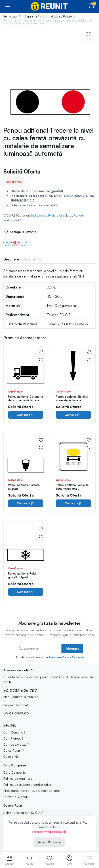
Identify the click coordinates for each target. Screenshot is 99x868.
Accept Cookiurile (49, 842)
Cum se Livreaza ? (16, 744)
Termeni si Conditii (16, 797)
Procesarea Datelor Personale (66, 657)
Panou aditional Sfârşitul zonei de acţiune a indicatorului (72, 400)
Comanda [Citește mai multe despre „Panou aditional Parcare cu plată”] (25, 503)
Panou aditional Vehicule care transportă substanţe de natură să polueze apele (72, 491)
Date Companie (15, 772)
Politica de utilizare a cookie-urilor (27, 784)
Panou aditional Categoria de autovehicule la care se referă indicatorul (25, 400)
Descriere (11, 259)
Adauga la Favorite (23, 232)
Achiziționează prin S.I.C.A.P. (23, 813)
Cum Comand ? (14, 732)
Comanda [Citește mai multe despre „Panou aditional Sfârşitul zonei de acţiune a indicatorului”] (73, 415)
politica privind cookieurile (49, 832)
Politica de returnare (18, 778)
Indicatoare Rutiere (60, 16)
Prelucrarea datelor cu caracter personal (32, 791)
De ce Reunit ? (14, 750)
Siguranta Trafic (35, 16)
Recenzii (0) (32, 259)
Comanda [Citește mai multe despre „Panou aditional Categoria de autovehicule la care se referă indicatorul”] (25, 415)
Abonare (72, 648)
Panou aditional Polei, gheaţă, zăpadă (22, 575)
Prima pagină (12, 16)
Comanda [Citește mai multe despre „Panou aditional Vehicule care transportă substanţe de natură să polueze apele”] (73, 503)
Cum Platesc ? (13, 738)
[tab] (11, 259)
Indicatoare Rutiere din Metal (52, 215)
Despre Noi (11, 756)
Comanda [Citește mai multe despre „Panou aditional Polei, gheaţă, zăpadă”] (25, 592)
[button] (91, 6)
